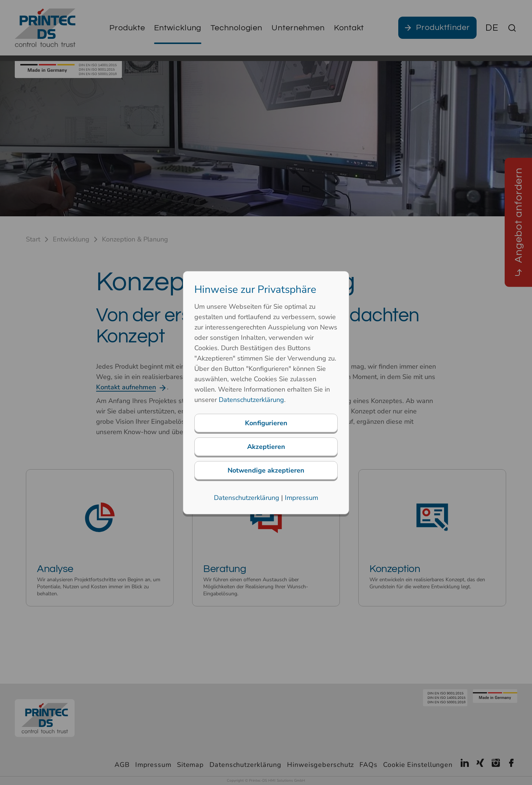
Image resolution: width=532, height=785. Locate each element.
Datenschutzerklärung (251, 400)
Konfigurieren (266, 423)
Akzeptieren (266, 447)
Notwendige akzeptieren (266, 470)
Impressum (301, 498)
